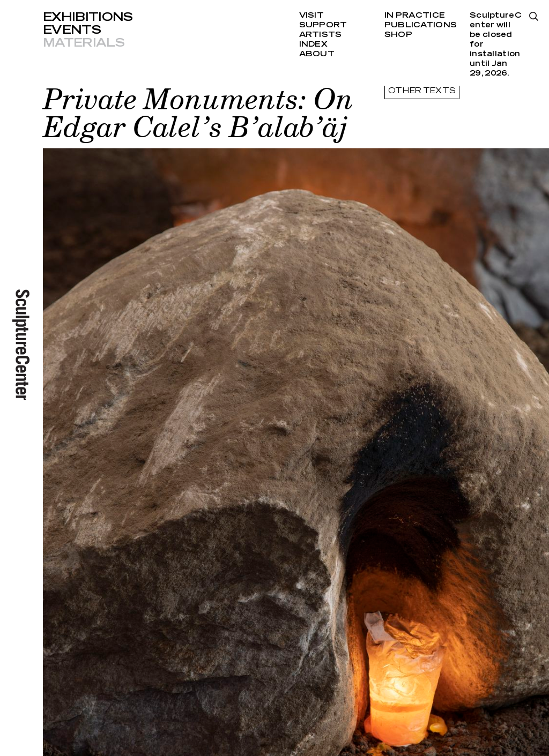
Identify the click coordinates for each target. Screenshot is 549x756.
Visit (311, 16)
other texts (422, 91)
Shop (398, 35)
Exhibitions (88, 17)
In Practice (415, 16)
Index (313, 44)
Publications (421, 25)
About (317, 54)
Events (72, 30)
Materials (84, 43)
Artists (321, 35)
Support (323, 25)
